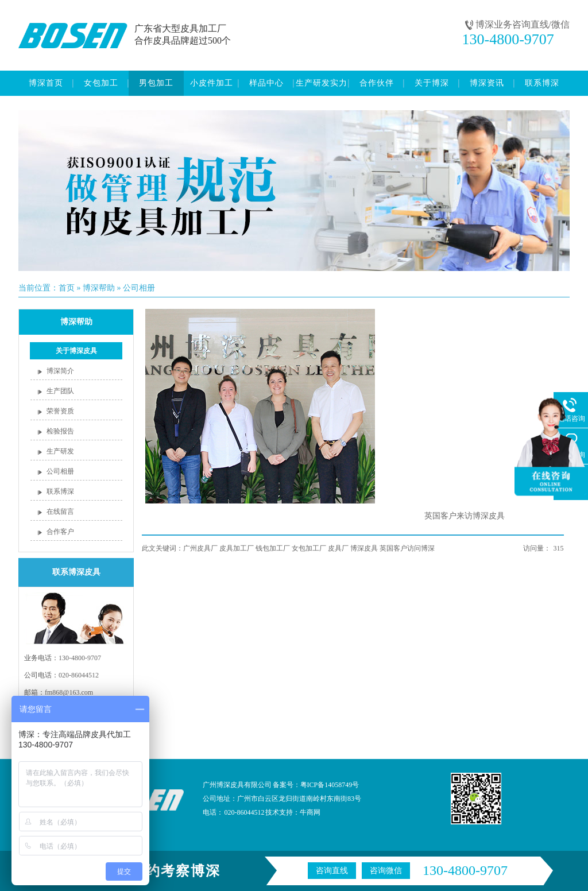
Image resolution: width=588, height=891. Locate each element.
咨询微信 (386, 871)
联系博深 (542, 83)
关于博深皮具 (76, 351)
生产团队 (60, 391)
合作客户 (60, 532)
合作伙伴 (377, 83)
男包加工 (156, 83)
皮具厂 (338, 548)
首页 (67, 288)
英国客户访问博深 (407, 548)
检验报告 (60, 431)
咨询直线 (332, 871)
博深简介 (60, 371)
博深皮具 (364, 548)
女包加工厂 (309, 548)
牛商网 (310, 812)
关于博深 (432, 83)
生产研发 (60, 451)
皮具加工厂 (237, 548)
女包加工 (101, 83)
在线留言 (60, 512)
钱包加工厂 (273, 548)
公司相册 (139, 288)
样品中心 (266, 83)
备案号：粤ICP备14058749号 (316, 785)
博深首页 (46, 83)
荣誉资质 (60, 411)
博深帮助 (99, 288)
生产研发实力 (322, 83)
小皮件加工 (212, 83)
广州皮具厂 (200, 548)
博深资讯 (487, 83)
